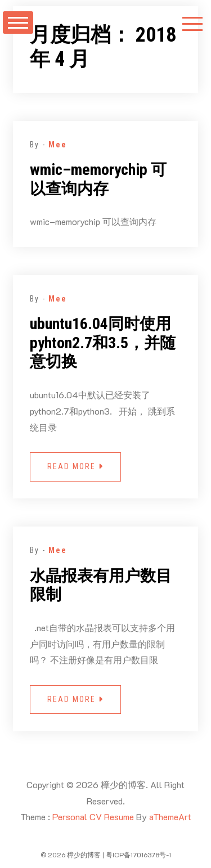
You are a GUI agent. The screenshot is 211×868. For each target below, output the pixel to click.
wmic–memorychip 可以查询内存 (98, 179)
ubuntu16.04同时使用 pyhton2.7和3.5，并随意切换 (103, 343)
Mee (58, 145)
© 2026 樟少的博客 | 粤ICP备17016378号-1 (106, 854)
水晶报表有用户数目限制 (101, 585)
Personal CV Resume (93, 817)
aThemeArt (170, 817)
